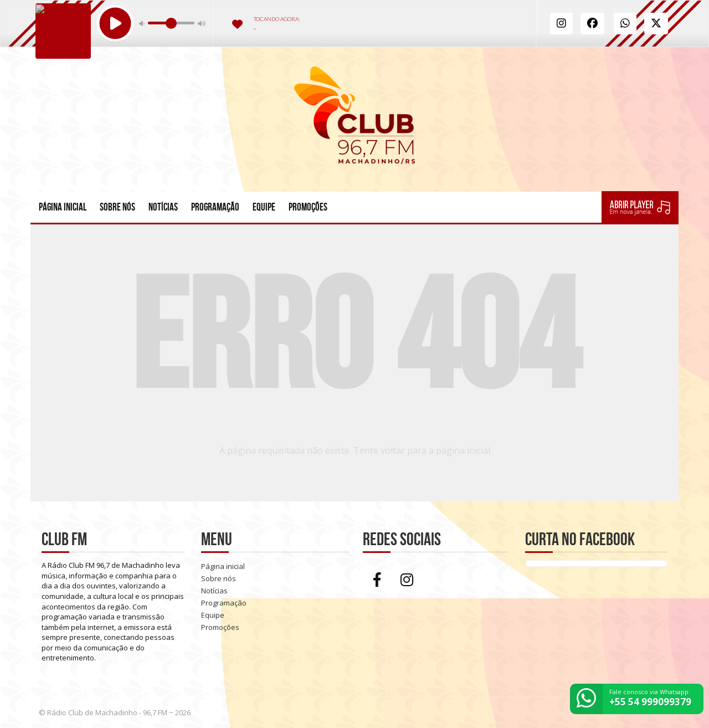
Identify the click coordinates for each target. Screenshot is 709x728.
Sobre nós (117, 207)
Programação (215, 207)
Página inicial (63, 207)
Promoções (308, 207)
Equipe (264, 207)
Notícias (163, 207)
